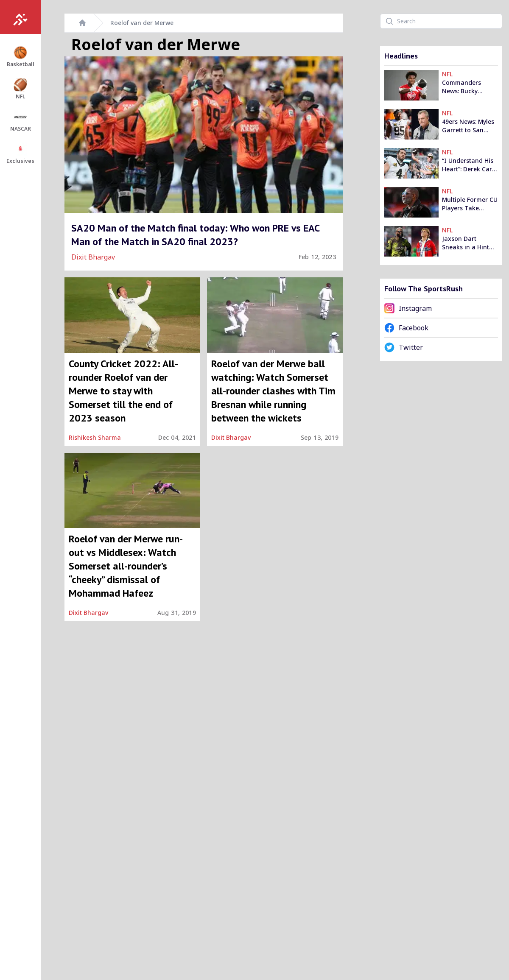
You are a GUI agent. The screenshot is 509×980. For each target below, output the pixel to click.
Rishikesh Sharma (95, 437)
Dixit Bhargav (93, 257)
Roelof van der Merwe (142, 23)
